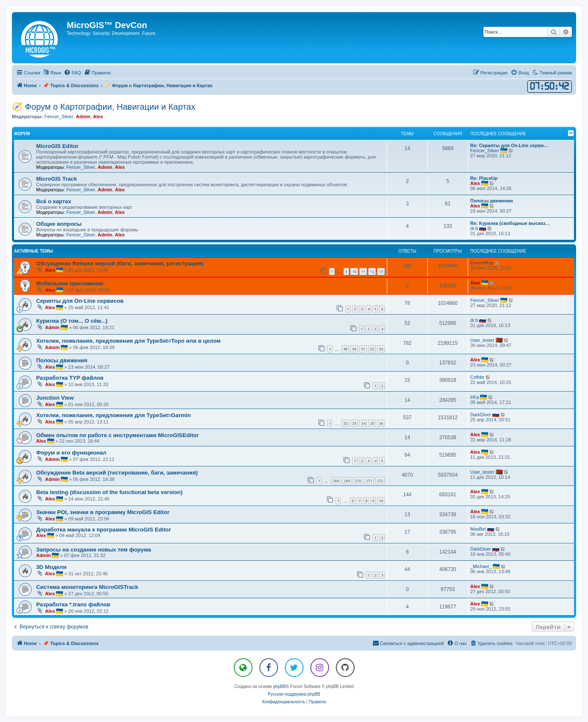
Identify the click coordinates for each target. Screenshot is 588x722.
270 (358, 481)
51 (363, 349)
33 (354, 423)
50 (354, 349)
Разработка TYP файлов (70, 378)
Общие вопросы (59, 224)
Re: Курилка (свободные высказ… (510, 223)
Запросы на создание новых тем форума (94, 550)
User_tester (482, 340)
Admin (83, 117)
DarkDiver (481, 415)
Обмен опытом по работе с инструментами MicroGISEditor (117, 435)
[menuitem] (72, 73)
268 (336, 481)
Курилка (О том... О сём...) (72, 321)
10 (354, 271)
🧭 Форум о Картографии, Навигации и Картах (104, 107)
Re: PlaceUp (484, 178)
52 (372, 349)
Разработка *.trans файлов (73, 604)
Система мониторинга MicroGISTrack (87, 587)
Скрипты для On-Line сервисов (80, 301)
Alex (98, 117)
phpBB (280, 686)
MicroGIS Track (57, 179)
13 (381, 271)
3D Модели (51, 567)
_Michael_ (481, 566)
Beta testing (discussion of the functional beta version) (109, 492)
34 (363, 423)
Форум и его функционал (71, 453)
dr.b (474, 228)
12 (372, 271)
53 (381, 349)
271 (369, 481)
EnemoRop (482, 263)
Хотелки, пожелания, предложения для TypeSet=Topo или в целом (128, 341)
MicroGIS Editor (57, 146)
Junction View (55, 398)
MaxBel (478, 529)
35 (372, 423)
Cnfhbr (477, 377)
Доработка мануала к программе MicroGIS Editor (104, 530)
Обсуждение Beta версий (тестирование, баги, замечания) (117, 473)
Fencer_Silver (59, 117)
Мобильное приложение (70, 283)
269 (347, 481)
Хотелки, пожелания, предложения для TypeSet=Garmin (114, 415)
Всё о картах (54, 201)
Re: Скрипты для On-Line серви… (509, 145)
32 (345, 423)
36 (381, 423)
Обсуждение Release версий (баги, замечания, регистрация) (120, 263)
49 (345, 349)
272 (380, 481)
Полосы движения (491, 201)
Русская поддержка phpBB (294, 694)
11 (363, 271)
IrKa (474, 397)
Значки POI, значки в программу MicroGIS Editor (103, 512)
